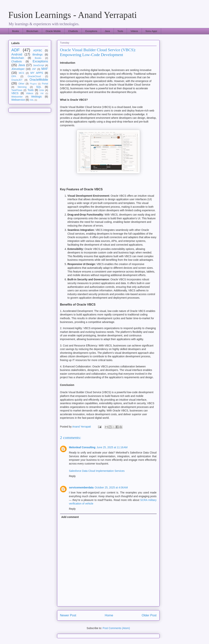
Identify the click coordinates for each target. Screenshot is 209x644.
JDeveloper (18, 69)
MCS (22, 73)
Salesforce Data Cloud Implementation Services (97, 471)
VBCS (15, 93)
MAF (45, 69)
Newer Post (68, 615)
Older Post (149, 615)
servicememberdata (81, 487)
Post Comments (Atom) (116, 628)
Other (22, 84)
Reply (72, 476)
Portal (45, 84)
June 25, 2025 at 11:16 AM (112, 447)
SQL (39, 87)
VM (42, 93)
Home (109, 615)
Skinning (22, 87)
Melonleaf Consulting (82, 447)
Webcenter (17, 97)
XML (32, 100)
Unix (42, 90)
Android (17, 54)
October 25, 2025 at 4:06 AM (111, 487)
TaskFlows (17, 90)
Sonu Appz (151, 31)
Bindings (38, 55)
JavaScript (39, 65)
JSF (34, 69)
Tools (120, 31)
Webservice (18, 100)
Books (16, 31)
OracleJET (17, 80)
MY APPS (37, 73)
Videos (134, 31)
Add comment (70, 517)
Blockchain (32, 31)
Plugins (33, 84)
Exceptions (91, 31)
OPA (14, 76)
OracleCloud (34, 76)
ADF (16, 50)
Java (107, 31)
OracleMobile (39, 80)
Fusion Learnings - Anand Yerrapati (73, 15)
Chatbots (73, 31)
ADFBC (38, 50)
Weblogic (37, 97)
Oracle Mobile (53, 31)
